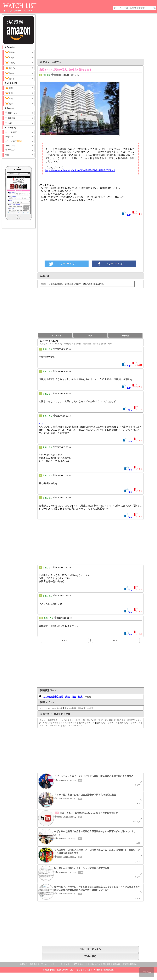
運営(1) (8, 155)
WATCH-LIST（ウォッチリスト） (77, 970)
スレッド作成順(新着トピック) (53, 720)
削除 (104, 344)
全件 (79, 344)
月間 (9, 93)
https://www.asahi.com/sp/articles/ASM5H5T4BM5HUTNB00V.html (80, 170)
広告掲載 (107, 964)
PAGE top (147, 972)
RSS (75, 964)
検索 (90, 336)
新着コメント (15, 113)
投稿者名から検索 (86, 708)
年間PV (10, 62)
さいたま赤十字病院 (53, 697)
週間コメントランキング (107, 723)
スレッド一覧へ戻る (90, 949)
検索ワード (11, 123)
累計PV (10, 68)
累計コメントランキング (73, 726)
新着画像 (10, 118)
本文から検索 (70, 708)
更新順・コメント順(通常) (51, 344)
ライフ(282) (10, 150)
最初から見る (70, 344)
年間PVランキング (69, 723)
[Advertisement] (98, 36)
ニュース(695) (11, 132)
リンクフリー (66, 964)
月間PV (10, 57)
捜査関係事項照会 (130, 964)
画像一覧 (125, 336)
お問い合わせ (95, 964)
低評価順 (97, 344)
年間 (9, 98)
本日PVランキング (95, 720)
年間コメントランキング (50, 726)
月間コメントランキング (130, 723)
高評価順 (87, 344)
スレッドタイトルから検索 (51, 708)
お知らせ (83, 964)
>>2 (41, 424)
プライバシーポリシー (49, 964)
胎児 (80, 697)
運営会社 (34, 964)
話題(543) (9, 137)
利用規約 (24, 964)
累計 (9, 103)
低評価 (10, 78)
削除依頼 (116, 964)
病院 (67, 697)
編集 (110, 344)
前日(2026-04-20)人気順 (115, 720)
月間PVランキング (51, 723)
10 (41, 618)
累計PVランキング (86, 723)
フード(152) (10, 146)
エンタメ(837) (13, 141)
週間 (11, 88)
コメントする (55, 336)
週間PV (12, 52)
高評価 (10, 73)
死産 (74, 697)
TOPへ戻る (90, 956)
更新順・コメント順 (76, 720)
